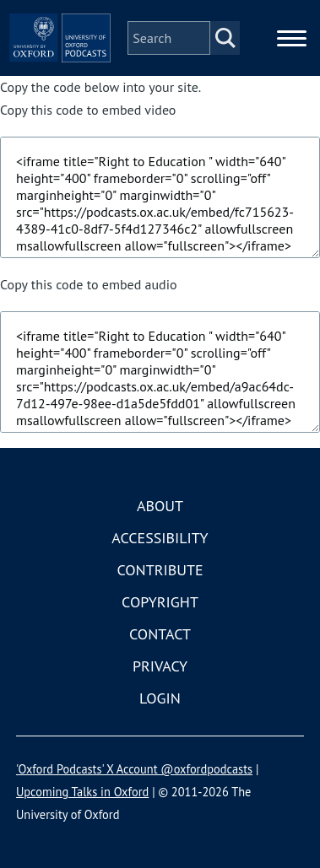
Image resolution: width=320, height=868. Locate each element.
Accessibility (160, 538)
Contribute (160, 570)
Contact (160, 634)
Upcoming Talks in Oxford (82, 792)
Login (160, 698)
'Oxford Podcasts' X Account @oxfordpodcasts (134, 769)
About (160, 506)
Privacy (160, 666)
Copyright (160, 602)
